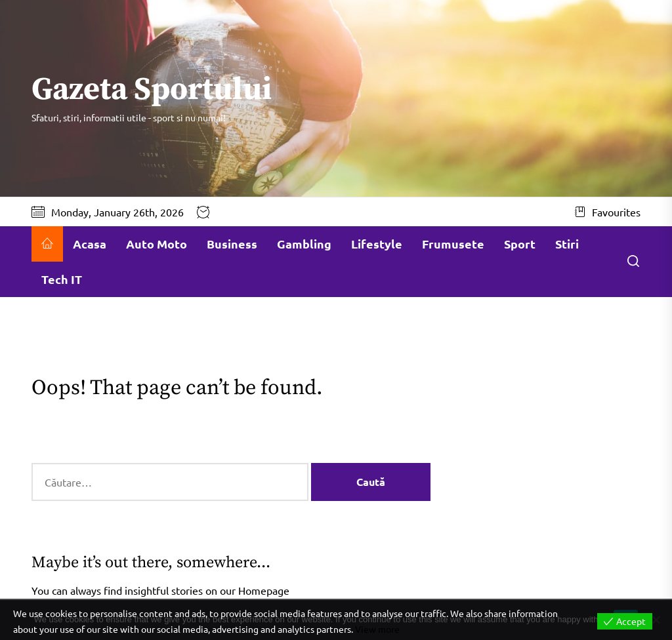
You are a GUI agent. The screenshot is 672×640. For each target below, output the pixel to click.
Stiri (567, 244)
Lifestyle (377, 244)
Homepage (264, 590)
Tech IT (62, 279)
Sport (520, 244)
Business (232, 244)
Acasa (90, 244)
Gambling (304, 244)
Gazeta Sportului (152, 90)
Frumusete (453, 244)
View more (377, 629)
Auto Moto (157, 244)
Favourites (608, 212)
